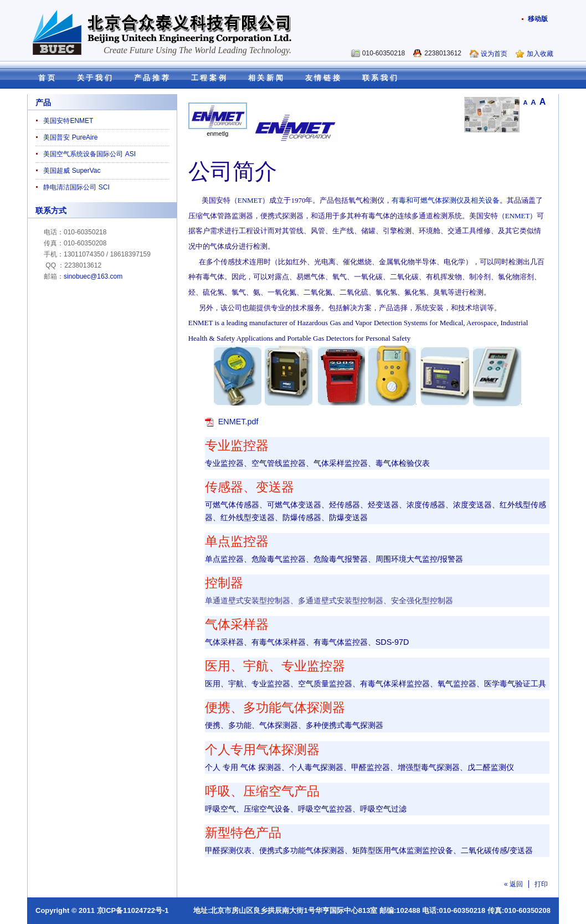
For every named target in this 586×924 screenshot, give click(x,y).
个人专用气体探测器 (262, 750)
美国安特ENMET (68, 121)
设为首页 (494, 54)
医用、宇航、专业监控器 (275, 666)
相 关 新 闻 (266, 78)
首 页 (47, 78)
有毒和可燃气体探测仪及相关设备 (446, 200)
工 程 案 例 (209, 78)
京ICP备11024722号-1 (133, 910)
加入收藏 (540, 54)
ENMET (250, 200)
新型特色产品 (243, 833)
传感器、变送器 (250, 487)
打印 (541, 884)
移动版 (538, 19)
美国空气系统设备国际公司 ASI (89, 154)
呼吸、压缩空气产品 (262, 791)
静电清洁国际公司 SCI (76, 187)
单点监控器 (237, 541)
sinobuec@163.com (93, 276)
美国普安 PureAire (70, 137)
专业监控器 (237, 446)
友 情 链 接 (323, 78)
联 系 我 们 (380, 78)
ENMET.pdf (238, 422)
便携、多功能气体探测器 (275, 708)
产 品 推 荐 (151, 78)
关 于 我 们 (94, 78)
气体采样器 (237, 625)
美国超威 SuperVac (72, 171)
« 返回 (513, 884)
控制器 (224, 583)
